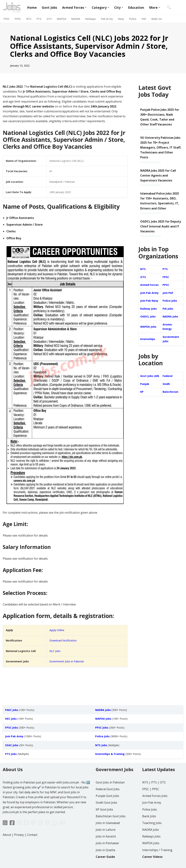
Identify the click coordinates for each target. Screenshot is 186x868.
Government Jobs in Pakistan (67, 661)
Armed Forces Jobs (155, 796)
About (7, 835)
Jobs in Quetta (105, 850)
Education (136, 7)
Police (133, 19)
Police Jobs (170, 301)
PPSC (18, 19)
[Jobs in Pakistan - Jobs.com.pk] (12, 7)
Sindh (166, 384)
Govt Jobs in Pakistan (110, 782)
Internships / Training (157, 850)
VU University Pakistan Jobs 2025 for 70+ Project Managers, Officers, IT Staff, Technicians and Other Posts (161, 148)
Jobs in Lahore (106, 830)
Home (32, 7)
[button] (86, 7)
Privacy (19, 835)
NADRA (76, 19)
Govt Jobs (49, 7)
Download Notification (63, 640)
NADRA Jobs (170, 316)
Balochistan (170, 392)
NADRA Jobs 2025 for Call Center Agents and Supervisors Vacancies (158, 175)
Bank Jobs (149, 816)
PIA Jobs (168, 309)
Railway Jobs (148, 309)
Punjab (145, 384)
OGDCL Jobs (148, 316)
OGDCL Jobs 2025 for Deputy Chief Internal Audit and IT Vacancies (161, 226)
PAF (144, 19)
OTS (49, 19)
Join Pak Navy (149, 301)
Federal (167, 376)
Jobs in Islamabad (108, 823)
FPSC (7, 19)
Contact (32, 835)
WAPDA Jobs (148, 327)
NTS (29, 19)
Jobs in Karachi (106, 836)
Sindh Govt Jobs (106, 803)
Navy (121, 19)
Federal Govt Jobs (108, 789)
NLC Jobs (55, 651)
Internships (148, 339)
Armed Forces (149, 285)
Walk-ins (157, 19)
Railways (90, 19)
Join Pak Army (149, 293)
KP (142, 392)
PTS (39, 19)
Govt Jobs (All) (150, 376)
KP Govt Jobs (104, 809)
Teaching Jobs (152, 823)
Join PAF (168, 293)
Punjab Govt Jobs (107, 796)
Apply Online (57, 630)
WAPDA (61, 19)
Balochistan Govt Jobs (111, 816)
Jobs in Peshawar (107, 843)
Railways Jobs (151, 836)
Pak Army (107, 19)
